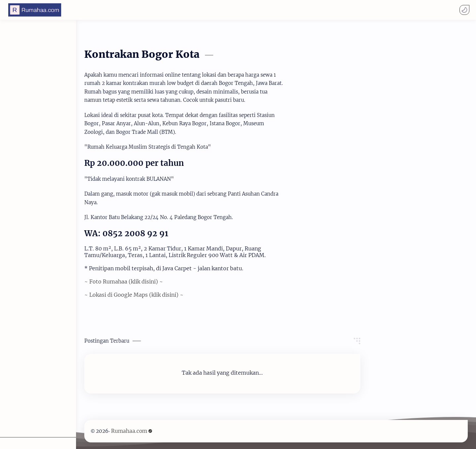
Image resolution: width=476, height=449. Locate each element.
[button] (464, 10)
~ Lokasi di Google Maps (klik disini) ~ (134, 295)
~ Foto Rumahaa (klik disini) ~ (124, 281)
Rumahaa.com (132, 431)
